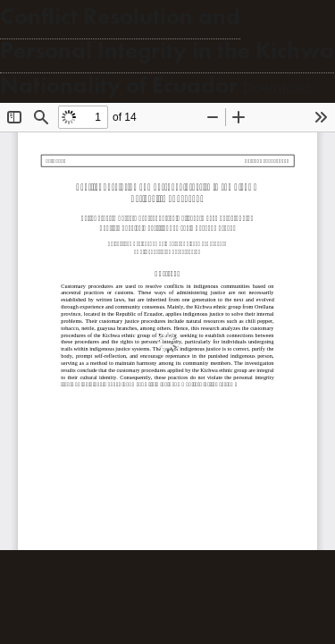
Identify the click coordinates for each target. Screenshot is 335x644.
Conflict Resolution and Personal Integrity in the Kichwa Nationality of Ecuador (167, 51)
